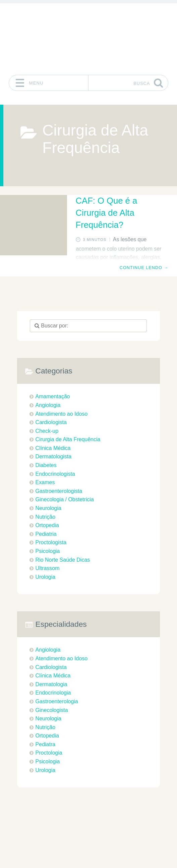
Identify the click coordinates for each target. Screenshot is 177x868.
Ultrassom (48, 568)
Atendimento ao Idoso (62, 414)
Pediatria (46, 534)
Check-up (47, 431)
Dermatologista (54, 456)
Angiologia (48, 405)
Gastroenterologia (57, 701)
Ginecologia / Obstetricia (65, 499)
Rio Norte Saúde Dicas (63, 560)
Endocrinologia (53, 693)
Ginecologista (52, 710)
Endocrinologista (55, 474)
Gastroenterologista (59, 491)
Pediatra (46, 744)
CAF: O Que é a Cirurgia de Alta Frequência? (107, 213)
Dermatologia (51, 684)
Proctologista (51, 542)
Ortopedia (47, 525)
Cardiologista (51, 422)
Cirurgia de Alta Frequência (68, 439)
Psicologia (48, 551)
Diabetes (46, 465)
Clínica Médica (53, 448)
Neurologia (48, 508)
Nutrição (46, 517)
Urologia (46, 577)
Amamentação (53, 396)
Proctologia (49, 753)
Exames (45, 482)
